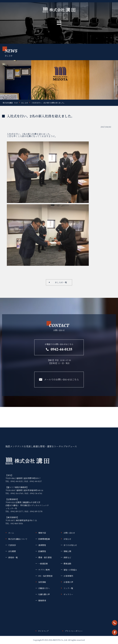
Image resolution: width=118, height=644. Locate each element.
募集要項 (42, 601)
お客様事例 (68, 576)
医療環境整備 (44, 539)
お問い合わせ (69, 533)
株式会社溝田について (18, 539)
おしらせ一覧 (60, 282)
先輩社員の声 (44, 594)
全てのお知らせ (70, 545)
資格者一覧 (13, 557)
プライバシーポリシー (74, 631)
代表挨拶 (12, 545)
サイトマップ (43, 631)
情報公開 (67, 551)
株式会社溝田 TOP (10, 103)
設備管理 (42, 551)
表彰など (67, 557)
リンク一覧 (68, 588)
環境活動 (67, 564)
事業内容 (42, 533)
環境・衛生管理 (45, 557)
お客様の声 (68, 582)
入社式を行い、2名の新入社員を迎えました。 (48, 103)
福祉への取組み (70, 570)
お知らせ (67, 539)
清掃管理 (42, 545)
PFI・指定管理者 (45, 576)
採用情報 (42, 582)
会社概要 (12, 551)
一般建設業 (43, 564)
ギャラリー (68, 594)
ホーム (11, 533)
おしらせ (25, 103)
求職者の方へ (44, 588)
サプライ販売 (44, 570)
